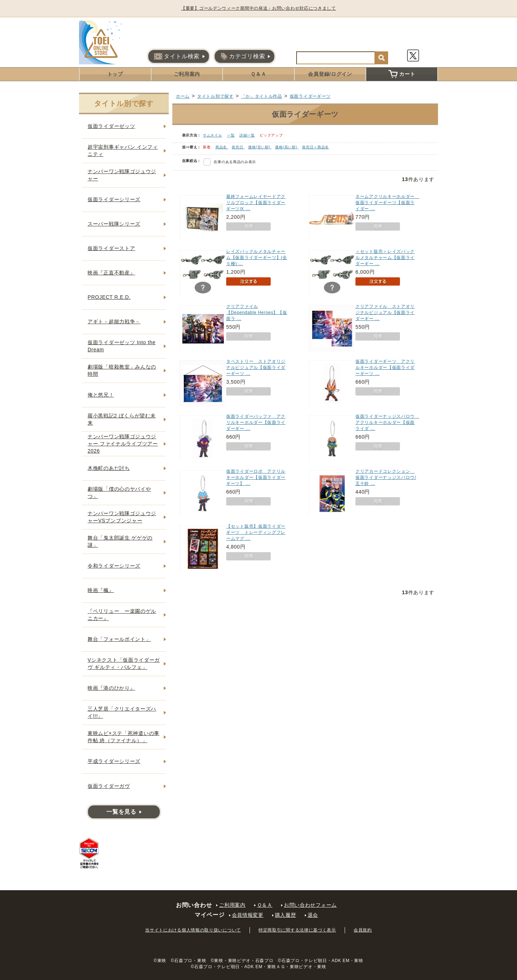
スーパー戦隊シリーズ (114, 224)
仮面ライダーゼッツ (111, 126)
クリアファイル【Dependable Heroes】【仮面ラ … (257, 313)
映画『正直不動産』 (111, 273)
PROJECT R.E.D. (109, 297)
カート (402, 74)
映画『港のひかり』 (111, 688)
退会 (313, 915)
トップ (115, 74)
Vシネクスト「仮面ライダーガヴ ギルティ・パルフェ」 (124, 664)
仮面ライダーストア (111, 248)
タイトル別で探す (215, 96)
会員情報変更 (248, 915)
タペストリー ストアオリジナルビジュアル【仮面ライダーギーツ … (256, 367)
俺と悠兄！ (101, 395)
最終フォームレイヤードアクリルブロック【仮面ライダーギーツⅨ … (256, 203)
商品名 (222, 147)
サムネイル (213, 135)
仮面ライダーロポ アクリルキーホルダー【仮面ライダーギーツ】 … (256, 477)
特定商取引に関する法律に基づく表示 (297, 930)
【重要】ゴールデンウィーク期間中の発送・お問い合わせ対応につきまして (258, 8)
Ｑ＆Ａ (258, 74)
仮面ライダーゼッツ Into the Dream (122, 346)
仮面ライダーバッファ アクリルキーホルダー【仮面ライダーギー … (256, 422)
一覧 (231, 135)
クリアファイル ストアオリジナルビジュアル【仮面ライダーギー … (385, 313)
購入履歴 (286, 915)
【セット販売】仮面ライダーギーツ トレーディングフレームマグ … (256, 532)
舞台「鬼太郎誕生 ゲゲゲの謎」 (120, 541)
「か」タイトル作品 (262, 96)
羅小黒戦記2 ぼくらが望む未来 (122, 419)
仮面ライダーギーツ (310, 96)
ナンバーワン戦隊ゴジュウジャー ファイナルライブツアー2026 (123, 443)
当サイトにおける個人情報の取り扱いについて (193, 930)
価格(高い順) (287, 147)
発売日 (238, 147)
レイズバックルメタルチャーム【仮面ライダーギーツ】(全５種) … (257, 258)
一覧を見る (121, 812)
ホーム (183, 96)
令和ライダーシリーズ (114, 566)
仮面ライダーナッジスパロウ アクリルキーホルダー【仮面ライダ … (387, 422)
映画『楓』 (101, 590)
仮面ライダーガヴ (109, 786)
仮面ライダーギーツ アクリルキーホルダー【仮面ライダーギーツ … (385, 367)
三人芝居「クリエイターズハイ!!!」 (122, 712)
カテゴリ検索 (243, 56)
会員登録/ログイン (330, 74)
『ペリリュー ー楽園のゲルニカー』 (122, 615)
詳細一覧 (247, 135)
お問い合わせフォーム (310, 905)
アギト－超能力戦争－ (114, 322)
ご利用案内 (187, 74)
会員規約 (363, 930)
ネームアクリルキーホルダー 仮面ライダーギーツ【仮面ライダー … (387, 203)
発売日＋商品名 (315, 147)
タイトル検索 (177, 56)
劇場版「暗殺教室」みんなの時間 (122, 370)
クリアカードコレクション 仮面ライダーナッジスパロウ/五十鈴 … (386, 477)
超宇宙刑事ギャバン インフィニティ (123, 151)
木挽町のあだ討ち (109, 468)
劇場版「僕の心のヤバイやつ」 (119, 493)
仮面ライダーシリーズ (114, 199)
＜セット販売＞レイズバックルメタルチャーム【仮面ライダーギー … (385, 258)
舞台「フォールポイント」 (119, 639)
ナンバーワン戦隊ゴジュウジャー (122, 175)
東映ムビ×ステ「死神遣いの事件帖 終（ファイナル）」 (124, 737)
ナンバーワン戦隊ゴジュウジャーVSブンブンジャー (122, 517)
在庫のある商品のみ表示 (235, 162)
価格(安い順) (260, 147)
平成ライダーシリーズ (114, 761)
